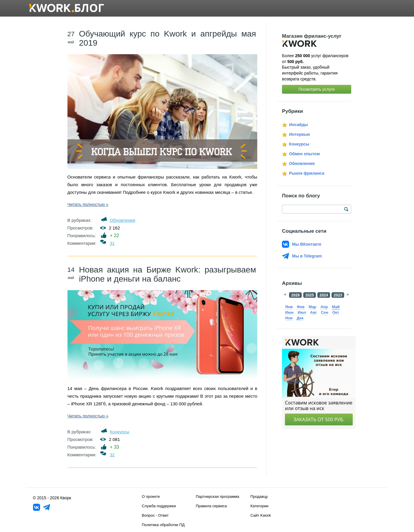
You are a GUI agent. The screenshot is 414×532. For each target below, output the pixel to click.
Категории (259, 506)
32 (112, 455)
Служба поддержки (159, 506)
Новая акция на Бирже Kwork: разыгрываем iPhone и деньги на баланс (168, 274)
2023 (338, 295)
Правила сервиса (211, 506)
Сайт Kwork (261, 515)
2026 (295, 295)
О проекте (151, 497)
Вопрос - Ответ (155, 515)
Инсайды (298, 125)
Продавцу (259, 497)
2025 (310, 295)
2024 (324, 295)
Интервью (300, 134)
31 (112, 243)
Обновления (123, 220)
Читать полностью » (88, 204)
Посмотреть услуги (317, 89)
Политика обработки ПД (163, 525)
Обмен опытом (304, 154)
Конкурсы (120, 432)
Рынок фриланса (307, 173)
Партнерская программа (217, 497)
